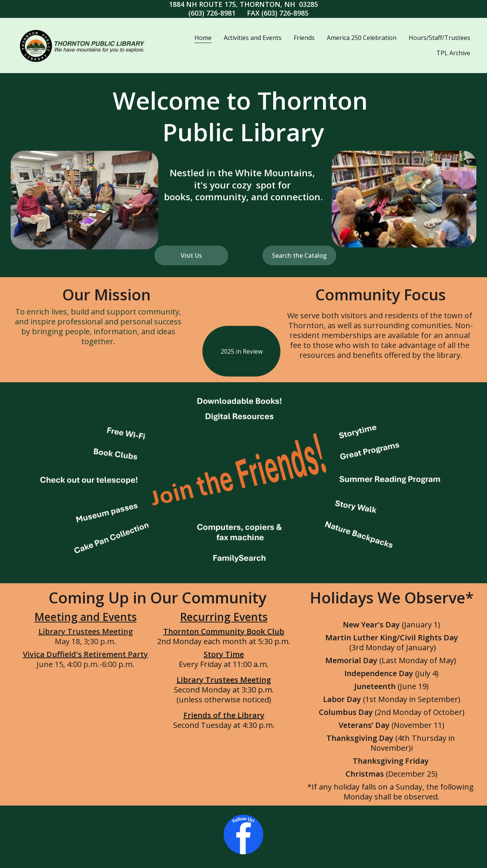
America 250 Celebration (362, 38)
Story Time (224, 654)
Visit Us (191, 255)
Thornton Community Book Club (224, 631)
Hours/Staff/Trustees (439, 38)
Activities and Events (253, 38)
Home (203, 38)
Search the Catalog (299, 255)
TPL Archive (453, 53)
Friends (304, 38)
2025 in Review (242, 351)
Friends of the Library (224, 715)
